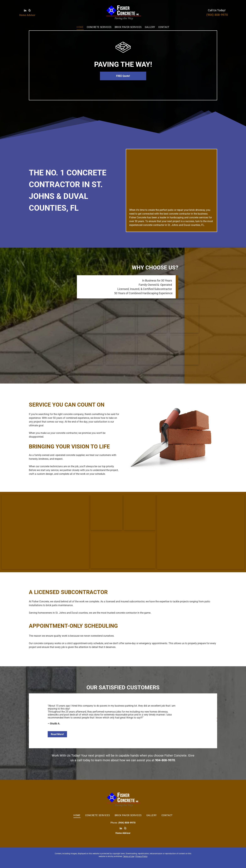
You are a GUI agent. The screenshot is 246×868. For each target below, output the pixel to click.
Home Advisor (27, 15)
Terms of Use (129, 856)
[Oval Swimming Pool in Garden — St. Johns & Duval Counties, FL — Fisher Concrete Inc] (171, 179)
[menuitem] (80, 27)
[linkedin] (25, 11)
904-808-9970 (165, 760)
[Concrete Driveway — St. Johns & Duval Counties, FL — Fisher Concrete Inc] (184, 318)
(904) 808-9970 (217, 15)
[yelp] (30, 11)
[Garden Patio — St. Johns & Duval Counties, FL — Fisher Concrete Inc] (152, 318)
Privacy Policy (142, 856)
